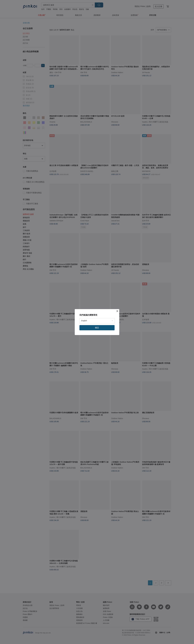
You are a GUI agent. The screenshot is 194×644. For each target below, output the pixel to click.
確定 (97, 328)
